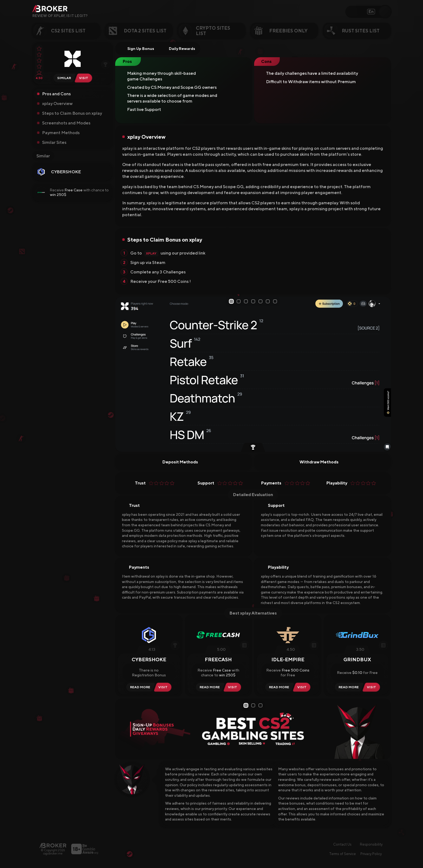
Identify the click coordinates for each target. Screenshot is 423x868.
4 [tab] (254, 301)
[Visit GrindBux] (373, 687)
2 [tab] (240, 301)
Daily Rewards (178, 49)
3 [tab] (247, 301)
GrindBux (357, 660)
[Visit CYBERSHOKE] (164, 687)
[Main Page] (53, 845)
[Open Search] (385, 12)
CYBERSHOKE (66, 172)
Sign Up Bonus (137, 49)
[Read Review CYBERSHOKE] (139, 687)
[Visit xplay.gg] (85, 78)
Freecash (218, 660)
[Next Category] (400, 31)
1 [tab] (232, 301)
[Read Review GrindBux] (348, 687)
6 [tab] (269, 301)
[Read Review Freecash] (209, 687)
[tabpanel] (253, 374)
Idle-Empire (288, 660)
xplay (151, 253)
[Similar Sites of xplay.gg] (63, 78)
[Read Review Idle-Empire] (278, 687)
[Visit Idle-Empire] (303, 687)
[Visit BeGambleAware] (85, 849)
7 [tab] (276, 301)
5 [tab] (261, 301)
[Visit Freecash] (234, 687)
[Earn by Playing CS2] (253, 448)
